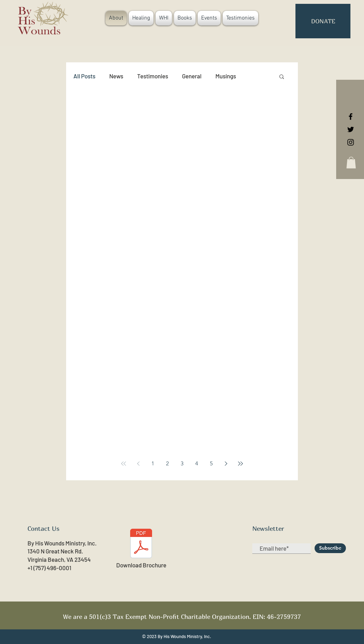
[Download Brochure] (141, 549)
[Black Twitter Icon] (351, 129)
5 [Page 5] (211, 463)
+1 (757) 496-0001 (49, 568)
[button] (351, 162)
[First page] (124, 464)
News (116, 76)
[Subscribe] (330, 548)
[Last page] (240, 464)
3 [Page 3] (182, 463)
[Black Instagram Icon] (351, 142)
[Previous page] (138, 464)
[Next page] (226, 464)
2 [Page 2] (167, 463)
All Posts (84, 76)
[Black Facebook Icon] (351, 117)
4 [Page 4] (197, 463)
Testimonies (153, 76)
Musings (226, 76)
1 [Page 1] (153, 463)
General (192, 76)
